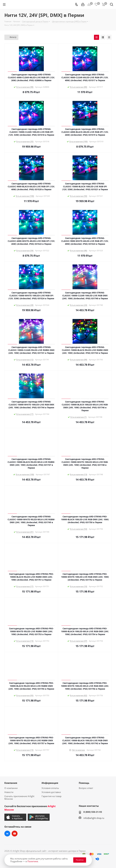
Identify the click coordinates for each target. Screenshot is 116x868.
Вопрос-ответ (86, 788)
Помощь (84, 783)
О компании (11, 788)
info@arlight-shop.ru (94, 818)
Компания (11, 783)
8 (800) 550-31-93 (93, 812)
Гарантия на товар (52, 796)
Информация (50, 783)
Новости (9, 792)
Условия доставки (51, 792)
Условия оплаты (50, 788)
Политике (33, 861)
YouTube (15, 834)
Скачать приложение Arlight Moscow (19, 797)
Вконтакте (7, 834)
